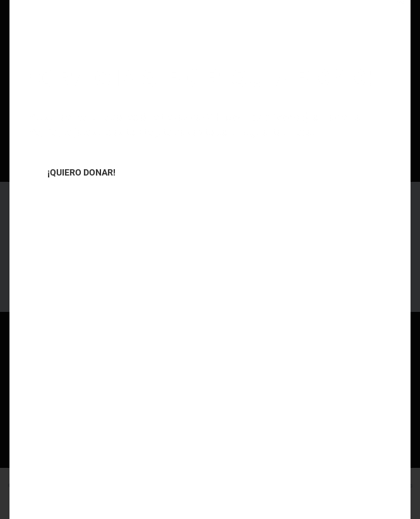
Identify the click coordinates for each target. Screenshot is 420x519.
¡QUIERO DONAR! (81, 172)
